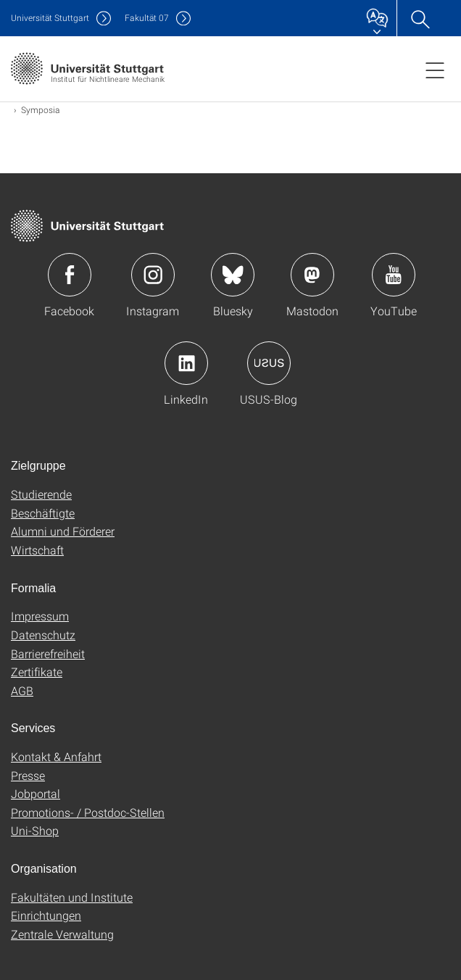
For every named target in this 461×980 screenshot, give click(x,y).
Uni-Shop (35, 830)
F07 (147, 18)
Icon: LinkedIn (186, 363)
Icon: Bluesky (233, 275)
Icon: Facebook (70, 275)
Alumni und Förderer (63, 531)
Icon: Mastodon (312, 275)
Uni (50, 18)
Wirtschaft (37, 550)
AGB (22, 690)
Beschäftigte (43, 513)
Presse (28, 775)
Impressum (40, 616)
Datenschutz (43, 635)
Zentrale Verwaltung (62, 934)
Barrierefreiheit (48, 653)
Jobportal (36, 793)
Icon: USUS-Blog (269, 363)
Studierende (41, 494)
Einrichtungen (46, 915)
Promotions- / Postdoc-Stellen (88, 812)
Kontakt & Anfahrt (56, 756)
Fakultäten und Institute (72, 897)
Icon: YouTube (394, 275)
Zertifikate (37, 672)
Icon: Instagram (153, 275)
